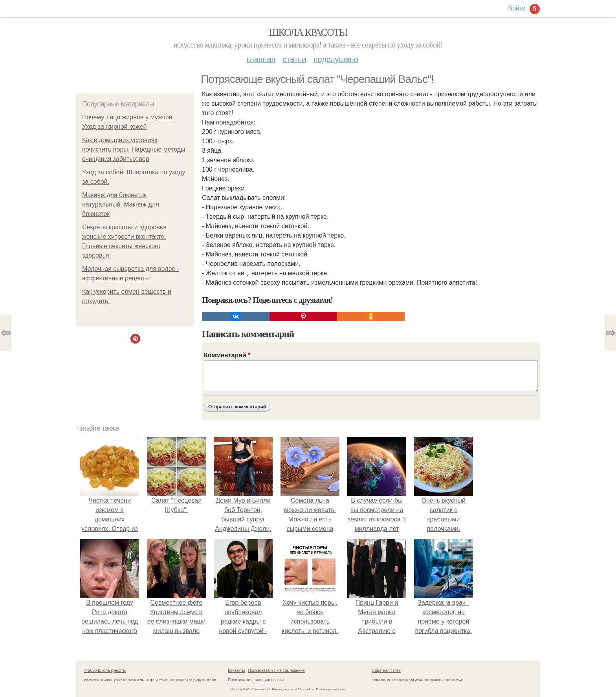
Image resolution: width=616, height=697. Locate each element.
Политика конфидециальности (256, 680)
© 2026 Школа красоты (105, 670)
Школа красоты (308, 32)
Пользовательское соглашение (277, 670)
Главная (261, 59)
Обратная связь (386, 670)
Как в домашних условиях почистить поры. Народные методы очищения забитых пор (134, 149)
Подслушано (336, 59)
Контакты (236, 670)
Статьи (294, 59)
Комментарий (227, 355)
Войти (517, 8)
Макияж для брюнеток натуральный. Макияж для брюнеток (121, 204)
